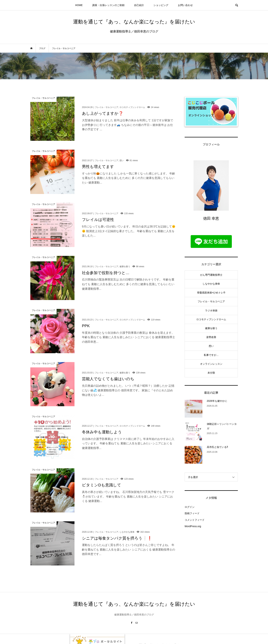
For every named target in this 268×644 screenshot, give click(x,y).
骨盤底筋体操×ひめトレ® (211, 293)
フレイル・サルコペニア (211, 301)
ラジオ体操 (211, 310)
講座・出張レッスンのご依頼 (108, 5)
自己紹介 (139, 5)
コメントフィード (195, 520)
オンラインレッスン (211, 364)
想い (211, 346)
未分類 (211, 373)
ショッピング (161, 5)
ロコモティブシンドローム (211, 319)
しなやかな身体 (211, 284)
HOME (79, 5)
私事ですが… (211, 355)
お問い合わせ (185, 5)
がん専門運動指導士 (211, 275)
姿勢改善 (211, 337)
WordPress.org (193, 526)
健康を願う (211, 328)
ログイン (190, 507)
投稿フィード (192, 513)
